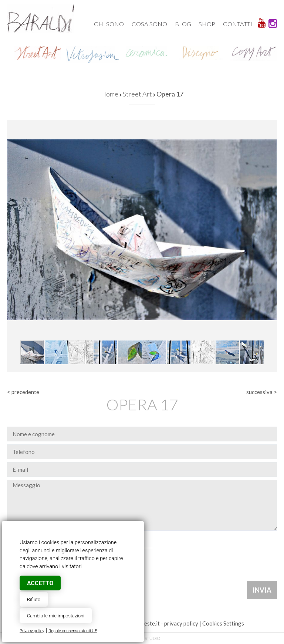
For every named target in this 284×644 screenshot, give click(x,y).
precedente (25, 392)
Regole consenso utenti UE (73, 631)
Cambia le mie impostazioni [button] (56, 616)
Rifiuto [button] (34, 599)
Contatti (238, 24)
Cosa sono (149, 24)
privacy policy (181, 623)
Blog (183, 24)
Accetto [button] (40, 583)
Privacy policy (32, 631)
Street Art (137, 94)
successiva (259, 392)
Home (110, 94)
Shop (207, 24)
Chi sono (109, 24)
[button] (270, 126)
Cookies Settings (223, 623)
